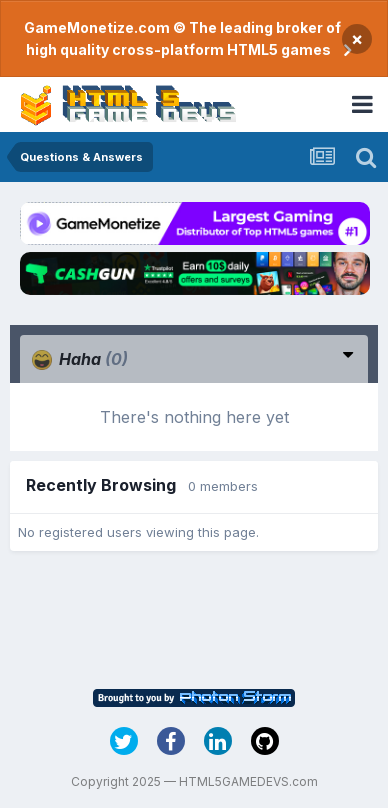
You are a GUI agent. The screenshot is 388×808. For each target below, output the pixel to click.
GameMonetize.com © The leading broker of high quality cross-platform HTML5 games (182, 38)
